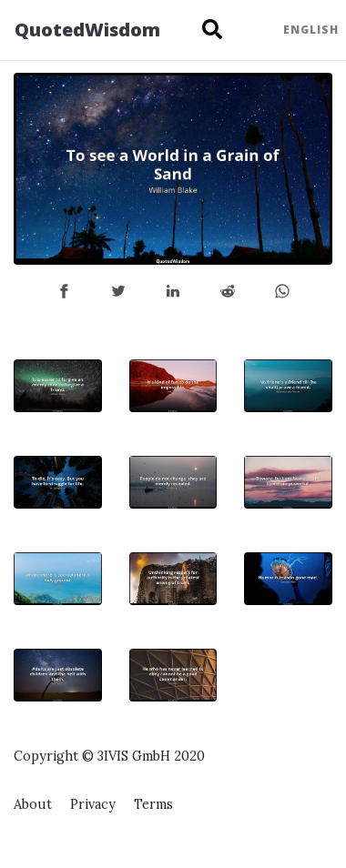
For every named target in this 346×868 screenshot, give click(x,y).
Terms (153, 804)
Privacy (93, 804)
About (33, 804)
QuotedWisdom (87, 30)
